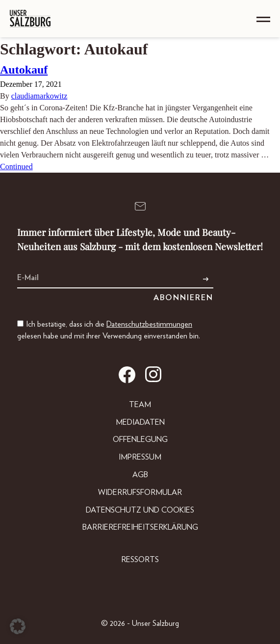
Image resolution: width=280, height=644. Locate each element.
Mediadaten (140, 422)
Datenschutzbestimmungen (149, 324)
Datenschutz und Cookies (140, 510)
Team (140, 405)
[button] (18, 626)
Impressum (140, 457)
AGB (140, 475)
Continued (16, 167)
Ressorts (140, 560)
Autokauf (24, 70)
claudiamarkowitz (39, 96)
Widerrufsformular (140, 492)
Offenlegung (140, 439)
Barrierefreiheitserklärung (140, 527)
